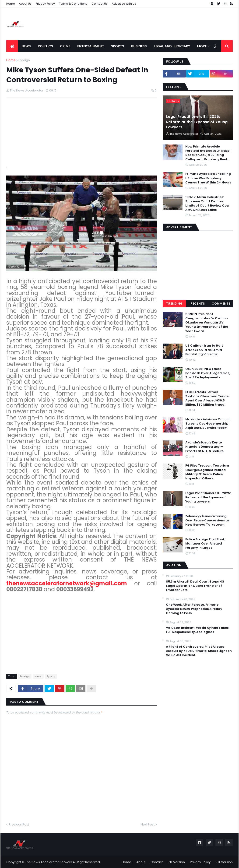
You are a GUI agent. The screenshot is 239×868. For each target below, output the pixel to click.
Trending (174, 304)
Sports (51, 676)
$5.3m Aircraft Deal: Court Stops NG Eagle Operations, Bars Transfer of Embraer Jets (195, 586)
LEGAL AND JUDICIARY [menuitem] (172, 46)
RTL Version (176, 862)
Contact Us (100, 4)
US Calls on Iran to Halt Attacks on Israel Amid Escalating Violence (204, 350)
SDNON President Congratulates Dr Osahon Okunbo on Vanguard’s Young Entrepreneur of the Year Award (207, 323)
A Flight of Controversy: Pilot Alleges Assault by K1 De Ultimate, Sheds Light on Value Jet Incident (199, 651)
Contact (157, 862)
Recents (198, 304)
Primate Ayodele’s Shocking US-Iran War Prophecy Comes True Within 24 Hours (208, 178)
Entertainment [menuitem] (91, 46)
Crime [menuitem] (65, 46)
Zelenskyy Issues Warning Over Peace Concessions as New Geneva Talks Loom (207, 520)
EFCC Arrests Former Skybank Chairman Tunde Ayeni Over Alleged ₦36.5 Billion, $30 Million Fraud (207, 399)
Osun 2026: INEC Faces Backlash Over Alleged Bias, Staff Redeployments (208, 373)
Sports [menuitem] (118, 46)
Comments (221, 304)
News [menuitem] (26, 46)
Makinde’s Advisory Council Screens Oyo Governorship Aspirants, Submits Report (208, 424)
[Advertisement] (148, 24)
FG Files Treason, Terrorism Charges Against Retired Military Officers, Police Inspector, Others (207, 472)
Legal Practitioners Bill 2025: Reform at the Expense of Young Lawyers (197, 122)
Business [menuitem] (139, 46)
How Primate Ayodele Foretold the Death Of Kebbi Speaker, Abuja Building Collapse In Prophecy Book (208, 153)
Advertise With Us (124, 4)
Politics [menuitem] (45, 46)
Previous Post (19, 824)
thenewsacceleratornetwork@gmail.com (67, 583)
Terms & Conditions (73, 4)
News (38, 676)
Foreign (24, 60)
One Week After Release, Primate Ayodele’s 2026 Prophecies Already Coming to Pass (194, 609)
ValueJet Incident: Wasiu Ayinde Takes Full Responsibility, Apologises (197, 630)
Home (11, 4)
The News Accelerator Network (49, 862)
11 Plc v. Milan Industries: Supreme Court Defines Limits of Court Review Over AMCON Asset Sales (207, 204)
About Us (25, 4)
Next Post (148, 824)
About (141, 862)
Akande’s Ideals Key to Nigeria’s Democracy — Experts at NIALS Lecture (204, 447)
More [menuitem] (202, 46)
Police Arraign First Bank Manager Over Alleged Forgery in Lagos (205, 544)
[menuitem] (12, 46)
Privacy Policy (45, 4)
